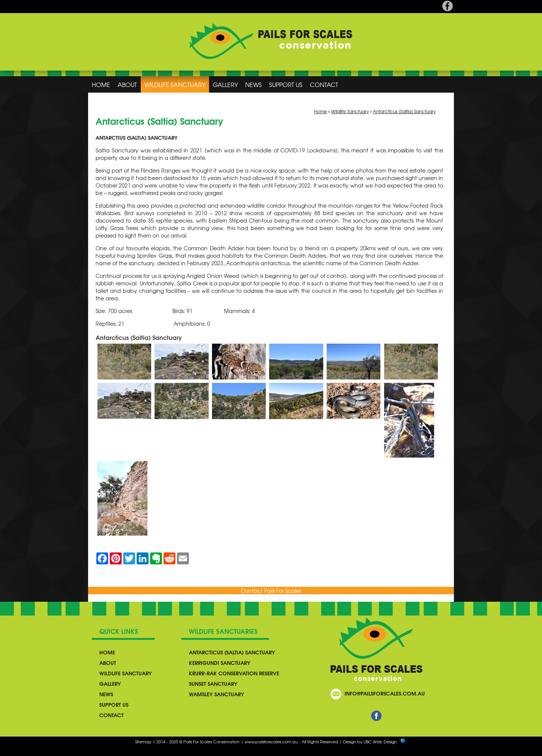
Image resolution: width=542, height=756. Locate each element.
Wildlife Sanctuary (175, 84)
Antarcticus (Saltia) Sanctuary (404, 111)
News (253, 84)
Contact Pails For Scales (271, 591)
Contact (324, 84)
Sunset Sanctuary (213, 684)
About (127, 84)
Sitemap (143, 741)
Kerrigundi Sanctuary (220, 663)
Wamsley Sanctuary (217, 694)
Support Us (286, 84)
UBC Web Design (380, 741)
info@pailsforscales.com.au (385, 693)
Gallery (225, 84)
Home (101, 84)
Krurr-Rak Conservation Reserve (234, 673)
